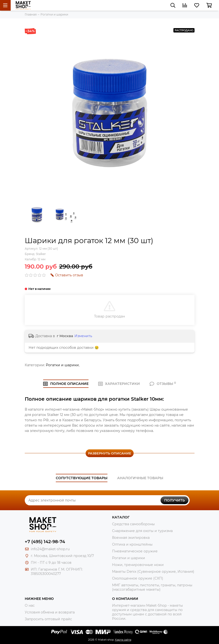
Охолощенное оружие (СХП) (138, 578)
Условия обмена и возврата (50, 612)
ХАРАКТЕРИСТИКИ (119, 384)
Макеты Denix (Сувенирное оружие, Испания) (153, 572)
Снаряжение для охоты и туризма (142, 531)
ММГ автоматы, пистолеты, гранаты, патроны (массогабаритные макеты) (152, 587)
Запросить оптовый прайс (48, 619)
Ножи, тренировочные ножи (138, 565)
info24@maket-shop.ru (50, 549)
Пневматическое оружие (135, 551)
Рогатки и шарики (62, 365)
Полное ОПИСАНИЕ (66, 384)
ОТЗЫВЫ (163, 384)
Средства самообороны (133, 524)
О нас (30, 605)
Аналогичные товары (140, 478)
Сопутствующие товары (82, 478)
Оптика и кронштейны (132, 544)
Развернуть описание (110, 453)
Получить (174, 500)
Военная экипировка (131, 538)
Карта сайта (123, 640)
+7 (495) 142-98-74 (45, 542)
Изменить (83, 336)
